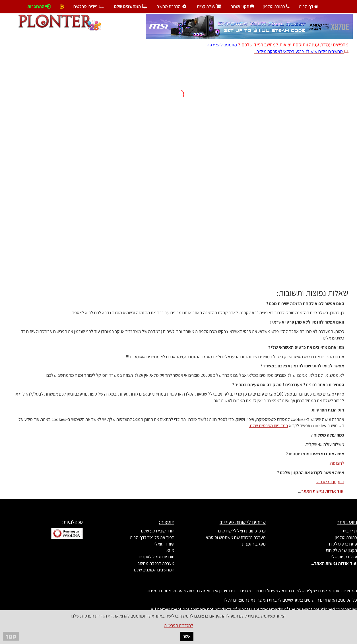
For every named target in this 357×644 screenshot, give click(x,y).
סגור (11, 636)
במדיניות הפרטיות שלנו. (269, 426)
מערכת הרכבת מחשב (156, 563)
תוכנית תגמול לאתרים (157, 557)
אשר (187, 636)
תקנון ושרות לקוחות (341, 550)
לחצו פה (337, 463)
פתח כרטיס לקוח (343, 544)
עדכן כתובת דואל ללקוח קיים (242, 531)
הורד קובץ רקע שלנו (158, 531)
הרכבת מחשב (172, 6)
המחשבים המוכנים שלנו (154, 570)
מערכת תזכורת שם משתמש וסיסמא (236, 537)
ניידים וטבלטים (89, 6)
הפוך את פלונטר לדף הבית (152, 537)
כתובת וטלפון (276, 6)
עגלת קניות (209, 6)
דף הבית (309, 6)
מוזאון (170, 550)
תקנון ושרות (242, 6)
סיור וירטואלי (164, 544)
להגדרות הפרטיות (179, 625)
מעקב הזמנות (254, 544)
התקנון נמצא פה (330, 482)
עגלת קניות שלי (344, 557)
